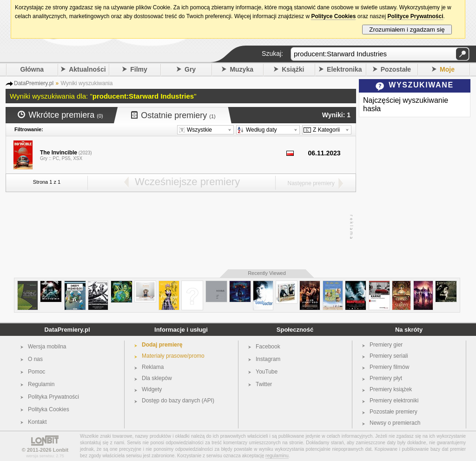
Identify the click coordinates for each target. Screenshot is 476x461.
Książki (293, 69)
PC (56, 158)
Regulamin (41, 384)
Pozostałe (396, 69)
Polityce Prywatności (415, 16)
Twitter (264, 384)
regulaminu (277, 456)
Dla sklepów (157, 378)
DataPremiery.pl (67, 330)
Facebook (268, 347)
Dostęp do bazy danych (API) (178, 401)
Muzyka (241, 69)
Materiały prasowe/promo (173, 356)
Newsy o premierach (395, 423)
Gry (190, 69)
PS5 (66, 158)
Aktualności (87, 69)
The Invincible (59, 153)
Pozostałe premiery (393, 412)
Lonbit (61, 450)
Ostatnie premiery (173, 115)
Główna (32, 69)
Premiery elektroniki (394, 401)
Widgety (152, 389)
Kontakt (37, 422)
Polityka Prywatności (53, 397)
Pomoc (36, 372)
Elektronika (344, 69)
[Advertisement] (178, 227)
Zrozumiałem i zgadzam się (407, 30)
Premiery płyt (386, 378)
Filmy (139, 69)
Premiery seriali (389, 356)
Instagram (268, 359)
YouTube (267, 372)
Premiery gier (386, 345)
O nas (35, 359)
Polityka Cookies (49, 409)
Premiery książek (391, 389)
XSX (78, 158)
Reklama (153, 367)
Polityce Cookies (333, 16)
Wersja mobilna (47, 347)
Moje (447, 69)
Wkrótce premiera (60, 115)
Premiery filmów (389, 367)
